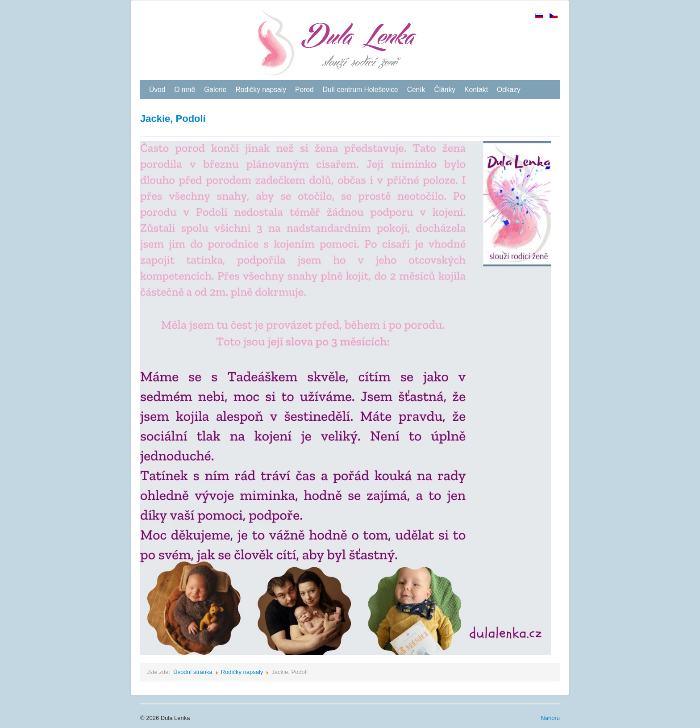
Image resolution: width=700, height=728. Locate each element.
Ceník (416, 90)
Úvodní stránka (193, 672)
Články (445, 90)
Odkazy (509, 90)
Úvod (157, 90)
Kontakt (476, 90)
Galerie (215, 90)
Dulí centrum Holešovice (360, 90)
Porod (304, 90)
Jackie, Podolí (173, 119)
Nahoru (550, 718)
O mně (185, 90)
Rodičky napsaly (261, 90)
